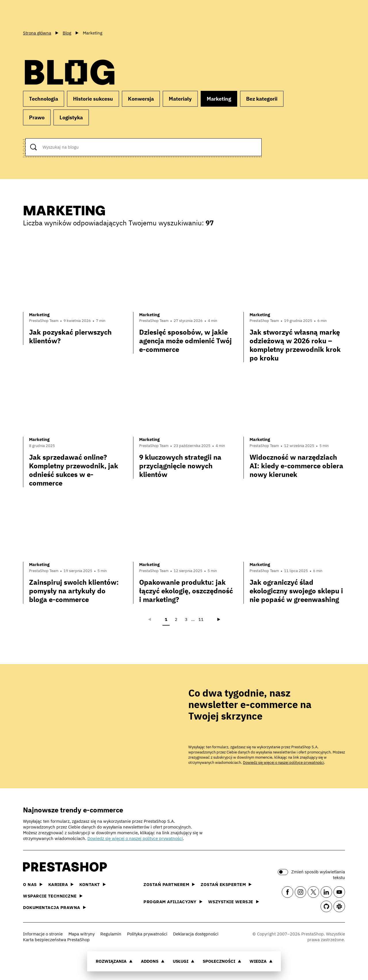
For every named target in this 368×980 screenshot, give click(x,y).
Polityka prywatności (147, 934)
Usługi (184, 961)
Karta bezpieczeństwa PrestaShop (56, 940)
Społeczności (222, 961)
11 (201, 619)
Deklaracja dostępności (196, 934)
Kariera (61, 884)
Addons (153, 961)
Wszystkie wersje (234, 902)
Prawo (37, 117)
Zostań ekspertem (226, 884)
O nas (33, 884)
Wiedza (261, 961)
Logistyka (71, 117)
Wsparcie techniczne (53, 896)
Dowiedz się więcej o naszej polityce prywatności (283, 763)
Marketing (219, 99)
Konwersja (141, 99)
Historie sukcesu (93, 99)
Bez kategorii (262, 99)
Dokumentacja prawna (54, 907)
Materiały (180, 99)
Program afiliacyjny (173, 902)
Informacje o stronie (43, 934)
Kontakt (93, 884)
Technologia (44, 99)
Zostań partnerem (169, 884)
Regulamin (111, 934)
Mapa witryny (82, 934)
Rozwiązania (114, 961)
